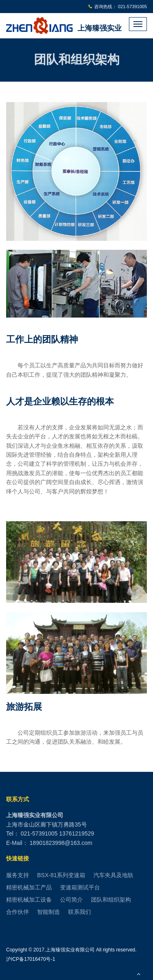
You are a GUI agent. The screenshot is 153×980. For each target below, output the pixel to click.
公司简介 (71, 900)
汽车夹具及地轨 (113, 875)
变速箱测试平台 (80, 887)
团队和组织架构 (111, 900)
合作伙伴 (18, 912)
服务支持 (18, 875)
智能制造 (49, 912)
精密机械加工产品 (29, 887)
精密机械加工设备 (29, 900)
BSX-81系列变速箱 (61, 875)
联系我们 (80, 912)
